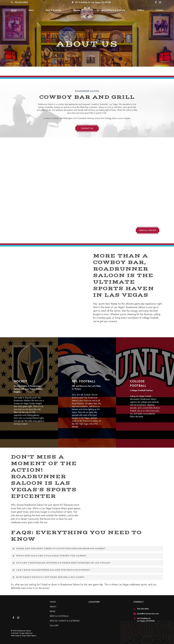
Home (53, 602)
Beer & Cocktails (59, 616)
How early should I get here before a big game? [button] (48, 577)
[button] (87, 128)
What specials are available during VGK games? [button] (49, 556)
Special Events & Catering (65, 621)
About (53, 607)
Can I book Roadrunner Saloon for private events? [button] (51, 570)
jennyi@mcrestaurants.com (148, 614)
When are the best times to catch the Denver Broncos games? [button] (59, 549)
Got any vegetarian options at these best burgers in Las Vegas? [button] (61, 563)
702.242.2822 (21, 2)
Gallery (54, 626)
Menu (53, 611)
